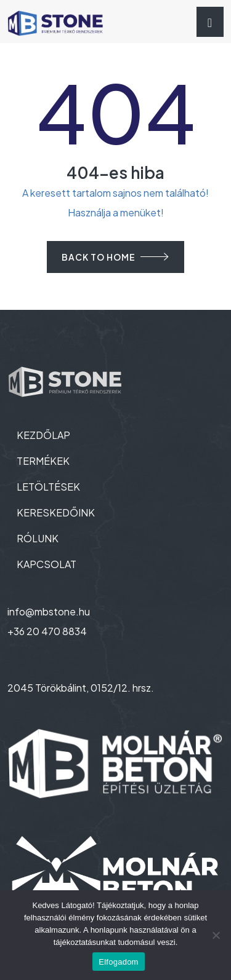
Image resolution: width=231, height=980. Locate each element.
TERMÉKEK (43, 461)
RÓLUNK (38, 538)
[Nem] (216, 935)
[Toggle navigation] (210, 22)
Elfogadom (118, 962)
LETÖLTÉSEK (48, 487)
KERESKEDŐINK (56, 512)
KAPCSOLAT (47, 564)
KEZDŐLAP (43, 435)
